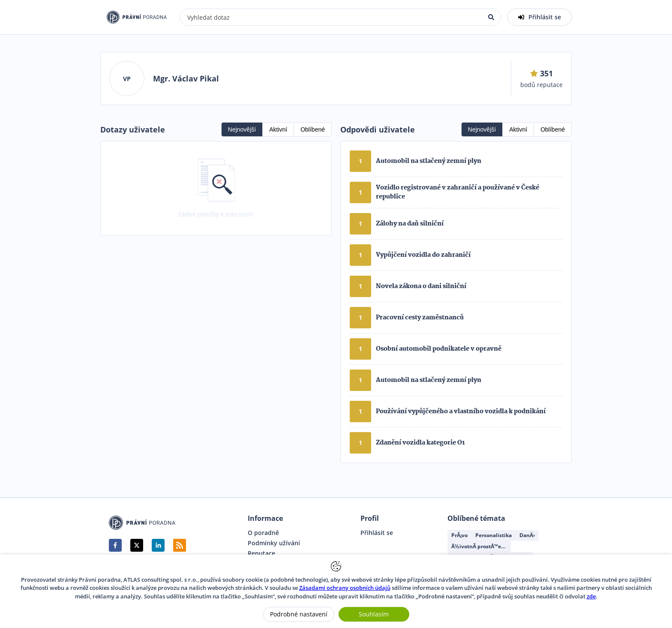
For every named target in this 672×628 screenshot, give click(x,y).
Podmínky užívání (274, 543)
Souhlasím (374, 614)
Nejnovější (242, 129)
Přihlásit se (377, 533)
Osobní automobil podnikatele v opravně (439, 349)
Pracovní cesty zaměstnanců (420, 318)
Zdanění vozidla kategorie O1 (420, 443)
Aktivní (278, 129)
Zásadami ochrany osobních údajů (345, 588)
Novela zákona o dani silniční (421, 286)
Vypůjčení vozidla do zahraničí (423, 255)
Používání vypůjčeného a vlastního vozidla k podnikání (461, 412)
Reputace (261, 553)
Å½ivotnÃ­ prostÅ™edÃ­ (480, 546)
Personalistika (493, 535)
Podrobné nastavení (299, 614)
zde (591, 596)
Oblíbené (313, 129)
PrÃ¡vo (459, 535)
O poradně (263, 533)
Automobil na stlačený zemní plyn (429, 161)
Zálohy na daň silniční (410, 224)
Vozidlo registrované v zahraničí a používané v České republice (457, 192)
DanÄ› (527, 535)
